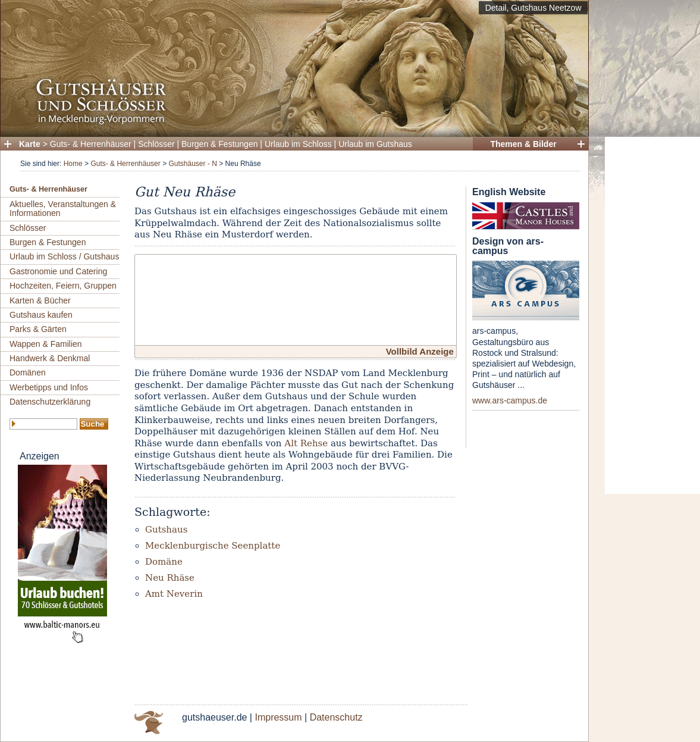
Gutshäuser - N (192, 164)
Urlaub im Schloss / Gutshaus (64, 256)
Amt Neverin (174, 594)
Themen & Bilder (523, 144)
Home (73, 164)
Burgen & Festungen (219, 144)
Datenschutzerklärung (50, 402)
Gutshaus (166, 530)
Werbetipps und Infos (49, 387)
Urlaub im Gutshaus (375, 144)
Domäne (164, 562)
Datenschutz (336, 717)
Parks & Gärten (38, 329)
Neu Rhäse (170, 578)
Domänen (28, 372)
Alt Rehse (306, 443)
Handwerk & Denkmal (50, 358)
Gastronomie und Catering (58, 271)
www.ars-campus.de (510, 400)
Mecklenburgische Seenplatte (213, 546)
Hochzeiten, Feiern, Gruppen (63, 286)
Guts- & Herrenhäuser (91, 144)
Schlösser (156, 144)
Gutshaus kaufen (41, 315)
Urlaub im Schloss (298, 144)
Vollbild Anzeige (420, 351)
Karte (30, 144)
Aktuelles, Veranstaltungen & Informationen (63, 209)
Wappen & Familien (46, 344)
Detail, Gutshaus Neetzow (533, 8)
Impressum (278, 717)
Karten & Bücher (40, 300)
